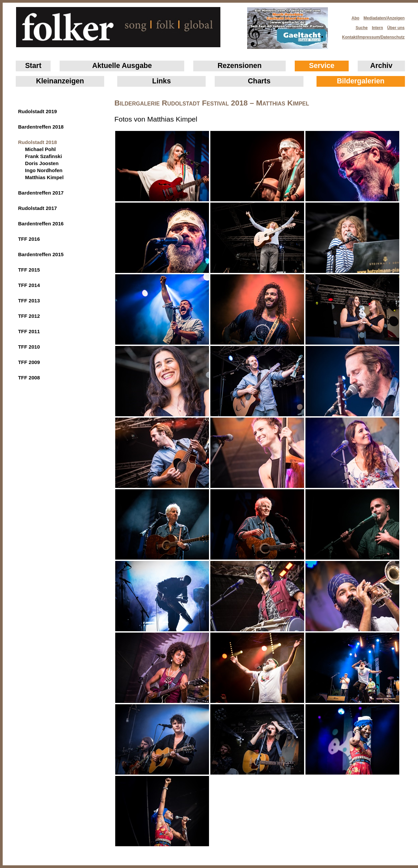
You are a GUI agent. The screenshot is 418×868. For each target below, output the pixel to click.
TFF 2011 (29, 331)
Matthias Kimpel (44, 177)
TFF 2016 (29, 239)
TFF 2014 (29, 285)
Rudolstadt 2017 (38, 208)
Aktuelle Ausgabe (122, 66)
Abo (356, 18)
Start (33, 66)
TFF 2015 (29, 270)
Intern (377, 28)
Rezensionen (239, 66)
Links (161, 81)
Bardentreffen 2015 (41, 254)
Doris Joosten (42, 163)
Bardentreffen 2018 (41, 127)
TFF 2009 (29, 362)
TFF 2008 (29, 378)
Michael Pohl (41, 149)
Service (322, 66)
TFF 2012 (29, 316)
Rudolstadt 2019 (38, 111)
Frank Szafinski (44, 156)
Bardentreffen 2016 (41, 224)
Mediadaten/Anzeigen (384, 18)
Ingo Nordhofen (44, 170)
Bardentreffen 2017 (41, 193)
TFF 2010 (29, 347)
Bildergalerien (361, 81)
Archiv (381, 66)
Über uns (396, 28)
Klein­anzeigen (60, 81)
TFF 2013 (29, 301)
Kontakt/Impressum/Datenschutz (371, 35)
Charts (259, 81)
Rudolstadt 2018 (38, 142)
